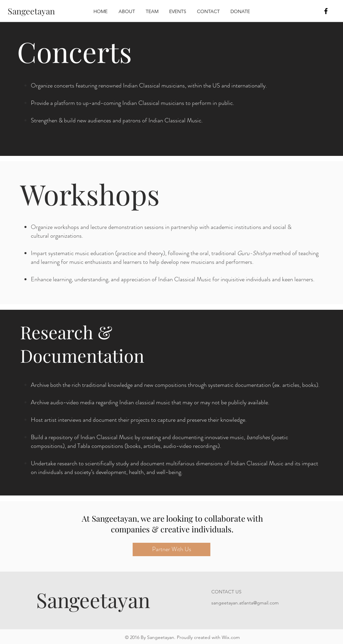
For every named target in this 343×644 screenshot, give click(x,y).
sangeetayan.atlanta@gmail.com (245, 603)
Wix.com (231, 637)
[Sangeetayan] (31, 11)
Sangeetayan (93, 600)
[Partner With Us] (171, 549)
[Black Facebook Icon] (326, 11)
